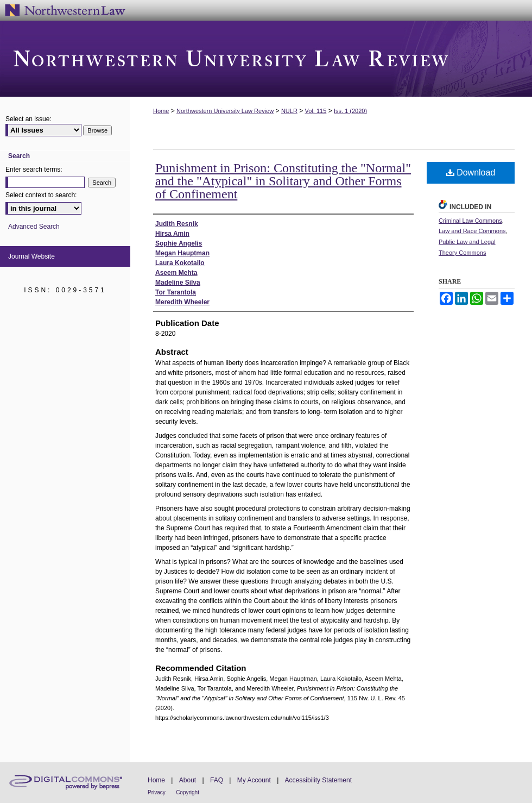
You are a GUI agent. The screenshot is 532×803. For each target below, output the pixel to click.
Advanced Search (34, 227)
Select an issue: (28, 119)
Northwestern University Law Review (266, 59)
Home (161, 111)
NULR (289, 111)
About (188, 780)
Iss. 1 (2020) (350, 111)
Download (471, 172)
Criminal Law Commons (470, 221)
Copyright (188, 792)
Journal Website (31, 256)
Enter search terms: (34, 170)
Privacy (157, 792)
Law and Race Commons (472, 231)
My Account (254, 780)
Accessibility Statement (318, 780)
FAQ (217, 780)
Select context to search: (41, 195)
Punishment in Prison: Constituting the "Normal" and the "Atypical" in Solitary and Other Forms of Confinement (283, 181)
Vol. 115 (316, 111)
